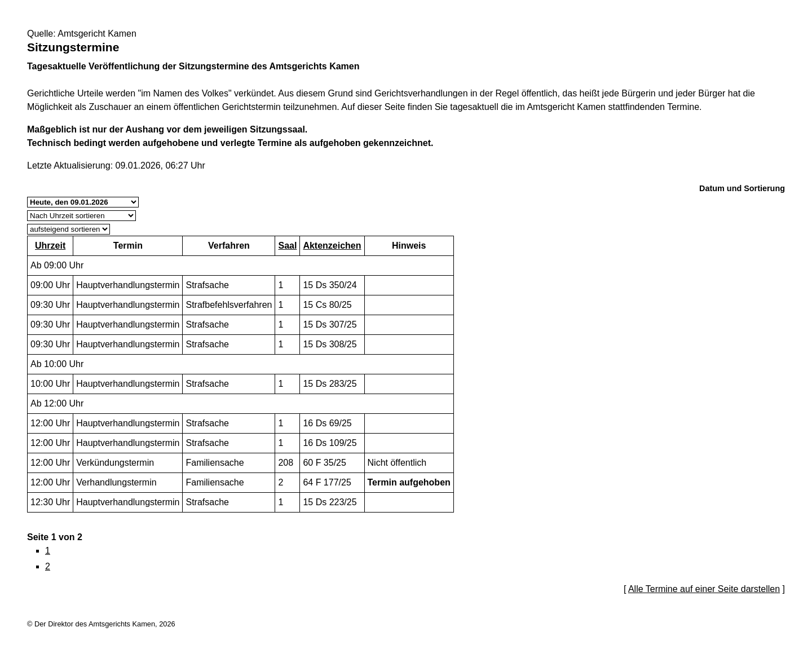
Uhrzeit (50, 246)
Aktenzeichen (332, 246)
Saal (287, 246)
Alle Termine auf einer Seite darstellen (704, 589)
